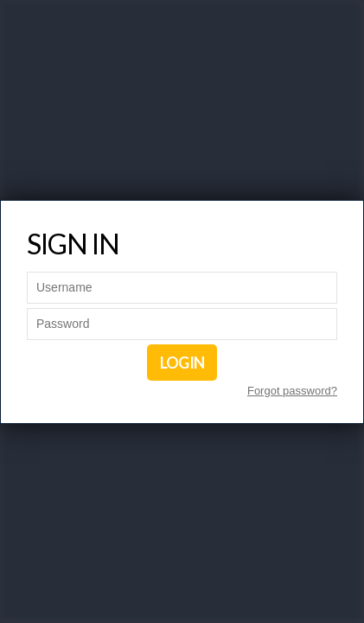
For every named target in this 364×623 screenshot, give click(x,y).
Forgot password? (292, 391)
